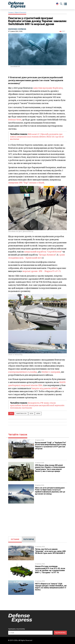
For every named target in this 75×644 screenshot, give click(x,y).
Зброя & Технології (20, 13)
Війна (38, 414)
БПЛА (31, 414)
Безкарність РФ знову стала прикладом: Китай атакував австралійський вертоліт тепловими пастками (37, 405)
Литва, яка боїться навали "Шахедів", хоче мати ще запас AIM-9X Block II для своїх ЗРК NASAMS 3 (51, 551)
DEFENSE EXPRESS (17, 29)
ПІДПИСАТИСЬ (60, 633)
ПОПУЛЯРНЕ (29, 539)
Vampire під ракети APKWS (45, 388)
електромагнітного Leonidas (23, 372)
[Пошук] (61, 4)
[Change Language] (57, 4)
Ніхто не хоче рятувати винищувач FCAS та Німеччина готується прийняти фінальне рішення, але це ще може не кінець (50, 491)
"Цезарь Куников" (47, 255)
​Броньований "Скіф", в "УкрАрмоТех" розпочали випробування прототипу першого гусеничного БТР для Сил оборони (51, 446)
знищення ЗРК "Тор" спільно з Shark (26, 183)
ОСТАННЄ (15, 539)
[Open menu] (65, 4)
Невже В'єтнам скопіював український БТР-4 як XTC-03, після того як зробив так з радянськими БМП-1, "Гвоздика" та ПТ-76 (50, 569)
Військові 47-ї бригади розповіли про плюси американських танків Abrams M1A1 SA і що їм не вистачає (37, 137)
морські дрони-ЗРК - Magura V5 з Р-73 (42, 271)
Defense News (15, 120)
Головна (11, 13)
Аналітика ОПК (21, 414)
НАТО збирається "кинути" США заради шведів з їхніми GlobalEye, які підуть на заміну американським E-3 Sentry (51, 587)
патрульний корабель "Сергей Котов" (43, 252)
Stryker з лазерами (51, 372)
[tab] (15, 539)
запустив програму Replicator (48, 88)
